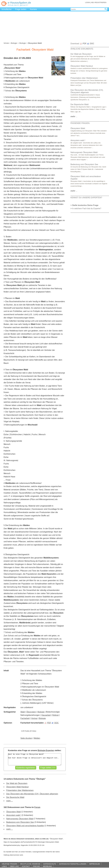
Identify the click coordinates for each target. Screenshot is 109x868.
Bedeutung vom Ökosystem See (20, 822)
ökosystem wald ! (14, 815)
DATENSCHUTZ (50, 864)
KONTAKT (26, 866)
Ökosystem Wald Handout (17, 787)
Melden (37, 738)
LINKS (4, 866)
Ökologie (22, 43)
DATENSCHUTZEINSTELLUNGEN (73, 864)
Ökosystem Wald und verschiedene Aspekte (25, 826)
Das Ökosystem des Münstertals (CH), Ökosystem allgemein (32, 794)
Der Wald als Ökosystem (17, 783)
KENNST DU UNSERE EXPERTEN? (86, 198)
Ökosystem (31, 712)
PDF (48, 723)
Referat (55, 715)
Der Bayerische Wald (15, 797)
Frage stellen (21, 9)
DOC (55, 723)
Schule (6, 43)
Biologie (14, 43)
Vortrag (34, 718)
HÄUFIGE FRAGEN (10, 864)
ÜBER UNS (14, 866)
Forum (37, 807)
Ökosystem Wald (13, 812)
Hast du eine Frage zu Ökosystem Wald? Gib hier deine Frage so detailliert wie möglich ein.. (35, 759)
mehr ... (10, 801)
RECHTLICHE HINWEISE (30, 864)
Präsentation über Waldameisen (20, 790)
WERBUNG (47, 866)
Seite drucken (26, 738)
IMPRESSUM (95, 864)
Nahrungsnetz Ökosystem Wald (20, 819)
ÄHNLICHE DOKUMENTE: (82, 49)
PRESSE (36, 866)
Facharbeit (25, 718)
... (74, 116)
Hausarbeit (46, 715)
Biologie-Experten (46, 750)
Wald (23, 712)
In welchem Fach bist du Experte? (87, 209)
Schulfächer (7, 9)
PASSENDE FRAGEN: (80, 123)
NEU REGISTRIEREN (99, 2)
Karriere (33, 9)
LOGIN (87, 2)
